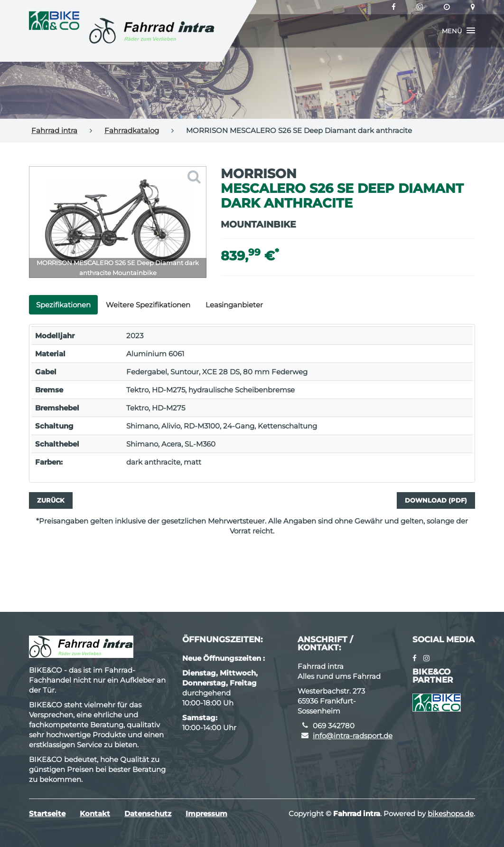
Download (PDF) (436, 500)
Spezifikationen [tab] (63, 305)
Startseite (47, 814)
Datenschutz (148, 814)
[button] (458, 31)
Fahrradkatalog (132, 130)
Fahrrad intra (54, 130)
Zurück (51, 500)
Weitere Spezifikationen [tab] (148, 305)
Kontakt (95, 814)
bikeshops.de (451, 814)
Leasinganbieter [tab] (234, 305)
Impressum (206, 814)
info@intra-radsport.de (353, 736)
